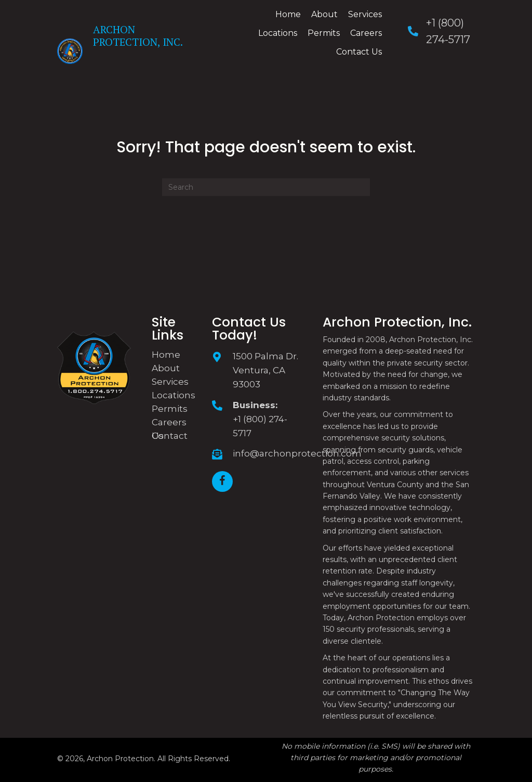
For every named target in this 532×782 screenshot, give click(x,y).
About (166, 368)
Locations (174, 395)
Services (170, 382)
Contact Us (170, 436)
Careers (169, 422)
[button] (222, 481)
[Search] (266, 187)
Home (166, 355)
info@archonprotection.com (297, 453)
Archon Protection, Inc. (138, 36)
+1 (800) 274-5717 (260, 426)
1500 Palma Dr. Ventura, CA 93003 (265, 370)
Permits (170, 409)
